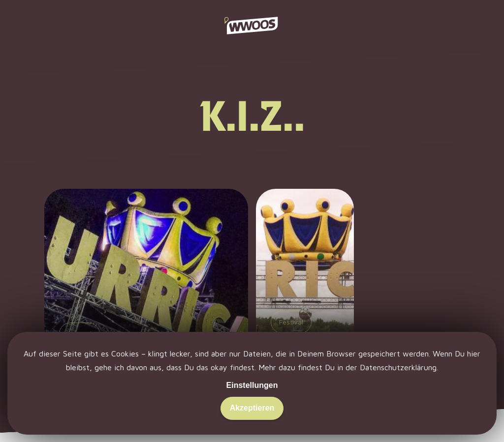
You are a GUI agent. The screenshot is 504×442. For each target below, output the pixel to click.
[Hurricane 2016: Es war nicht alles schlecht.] (146, 299)
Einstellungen (252, 385)
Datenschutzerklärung (398, 367)
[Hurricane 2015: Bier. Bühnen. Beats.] (305, 299)
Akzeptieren (252, 408)
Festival (291, 322)
